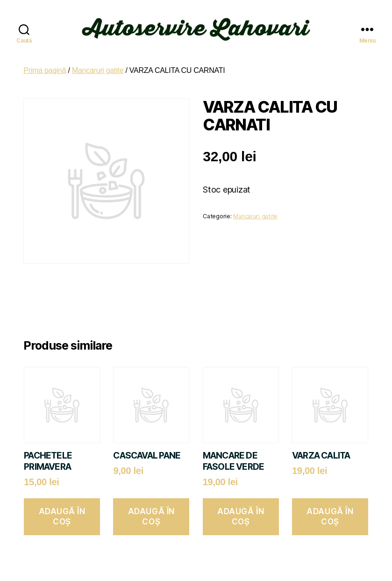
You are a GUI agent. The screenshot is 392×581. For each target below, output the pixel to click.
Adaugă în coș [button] (62, 512)
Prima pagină (45, 66)
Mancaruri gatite (98, 66)
